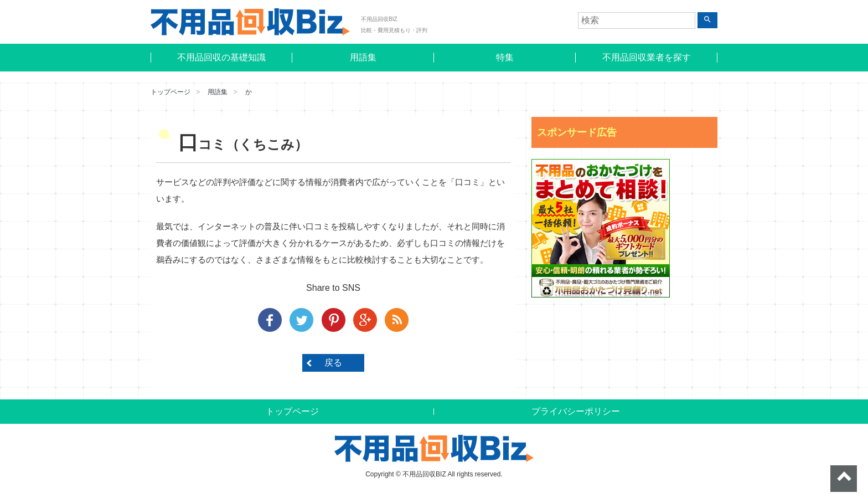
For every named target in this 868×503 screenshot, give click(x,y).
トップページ (170, 92)
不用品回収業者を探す (647, 57)
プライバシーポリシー (576, 411)
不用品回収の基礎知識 (221, 57)
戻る (333, 363)
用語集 (363, 57)
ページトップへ (844, 479)
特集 (505, 57)
